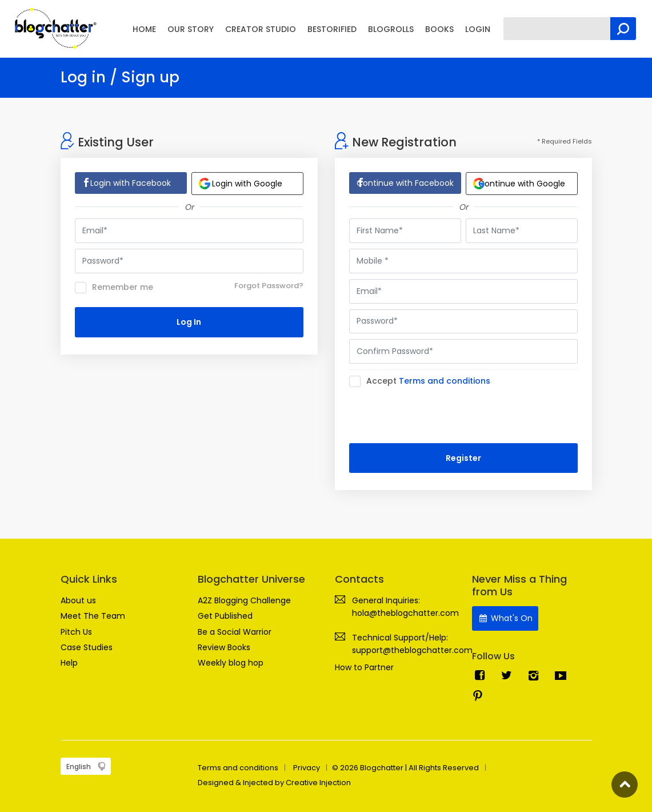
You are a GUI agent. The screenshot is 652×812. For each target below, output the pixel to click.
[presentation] (436, 415)
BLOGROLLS (391, 29)
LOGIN (478, 29)
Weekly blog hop (231, 663)
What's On (505, 618)
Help (69, 663)
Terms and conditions (445, 381)
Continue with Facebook (405, 183)
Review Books (224, 647)
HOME (144, 29)
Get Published (225, 616)
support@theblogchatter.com (412, 650)
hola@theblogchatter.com (405, 613)
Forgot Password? (269, 286)
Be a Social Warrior (235, 632)
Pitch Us (76, 632)
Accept (423, 381)
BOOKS (439, 29)
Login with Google (241, 184)
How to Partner (364, 667)
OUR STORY (191, 29)
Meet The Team (93, 616)
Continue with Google (519, 184)
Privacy (307, 768)
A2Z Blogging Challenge (244, 600)
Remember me (114, 288)
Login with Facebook (131, 183)
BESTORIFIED (332, 29)
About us (78, 600)
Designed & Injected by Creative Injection (274, 783)
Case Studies (87, 647)
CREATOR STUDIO (261, 29)
